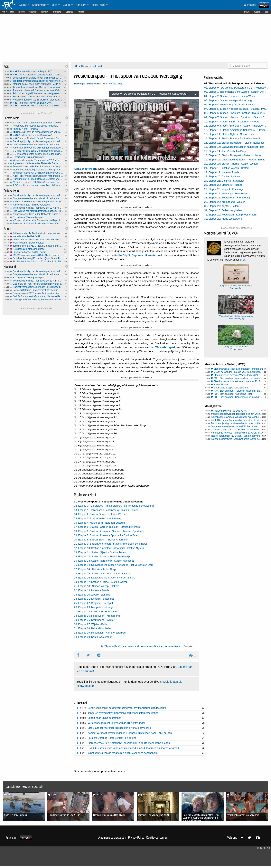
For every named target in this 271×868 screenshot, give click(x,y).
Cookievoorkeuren (157, 837)
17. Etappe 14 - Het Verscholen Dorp (95, 569)
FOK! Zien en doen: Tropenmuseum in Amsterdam (238, 397)
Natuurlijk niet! (221, 385)
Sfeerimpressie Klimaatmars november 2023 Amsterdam (238, 381)
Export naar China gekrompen (37, 157)
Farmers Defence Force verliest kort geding (37, 290)
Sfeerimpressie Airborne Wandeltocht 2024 (236, 375)
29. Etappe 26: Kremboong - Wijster (94, 620)
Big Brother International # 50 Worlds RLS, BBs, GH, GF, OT (37, 262)
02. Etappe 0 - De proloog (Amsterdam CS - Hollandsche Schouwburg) (114, 506)
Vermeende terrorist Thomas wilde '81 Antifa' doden (37, 160)
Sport (56, 5)
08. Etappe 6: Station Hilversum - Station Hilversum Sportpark (109, 531)
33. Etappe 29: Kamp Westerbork (93, 637)
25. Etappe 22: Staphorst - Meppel (93, 603)
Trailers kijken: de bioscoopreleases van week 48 (37, 132)
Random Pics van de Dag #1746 (37, 103)
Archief (81, 12)
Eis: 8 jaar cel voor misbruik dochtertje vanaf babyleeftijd (37, 284)
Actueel (24, 5)
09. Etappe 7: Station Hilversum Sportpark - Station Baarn (107, 535)
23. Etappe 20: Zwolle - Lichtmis (92, 595)
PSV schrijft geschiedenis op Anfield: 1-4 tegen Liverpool (37, 185)
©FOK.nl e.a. (264, 848)
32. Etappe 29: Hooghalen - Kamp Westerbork (100, 633)
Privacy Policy (136, 837)
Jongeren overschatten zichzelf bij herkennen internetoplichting (37, 81)
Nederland (97, 66)
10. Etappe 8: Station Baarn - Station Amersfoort (101, 540)
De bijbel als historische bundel (37, 249)
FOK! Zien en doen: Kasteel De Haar (233, 394)
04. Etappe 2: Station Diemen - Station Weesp (100, 514)
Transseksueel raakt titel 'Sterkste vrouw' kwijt (37, 87)
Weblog (257, 12)
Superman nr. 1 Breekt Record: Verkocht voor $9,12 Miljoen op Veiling (37, 97)
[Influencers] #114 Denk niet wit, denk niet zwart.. (37, 233)
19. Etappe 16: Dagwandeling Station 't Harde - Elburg (105, 578)
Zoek (267, 12)
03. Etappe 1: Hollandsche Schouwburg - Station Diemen (106, 510)
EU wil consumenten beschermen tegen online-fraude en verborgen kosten (37, 154)
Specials (69, 12)
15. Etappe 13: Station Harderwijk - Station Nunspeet (104, 561)
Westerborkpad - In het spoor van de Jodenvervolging (238, 316)
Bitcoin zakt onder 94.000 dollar (37, 252)
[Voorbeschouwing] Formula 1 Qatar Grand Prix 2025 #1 (37, 258)
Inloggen (250, 5)
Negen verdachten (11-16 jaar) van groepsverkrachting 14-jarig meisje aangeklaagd (37, 100)
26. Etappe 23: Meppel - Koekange (94, 607)
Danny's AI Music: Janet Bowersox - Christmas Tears (37, 75)
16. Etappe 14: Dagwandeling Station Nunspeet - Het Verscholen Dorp (114, 565)
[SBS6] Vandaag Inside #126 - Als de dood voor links (37, 255)
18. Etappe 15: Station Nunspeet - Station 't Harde (102, 573)
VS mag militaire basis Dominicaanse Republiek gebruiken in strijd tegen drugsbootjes (37, 151)
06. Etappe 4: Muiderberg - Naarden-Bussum (99, 523)
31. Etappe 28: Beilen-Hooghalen (93, 628)
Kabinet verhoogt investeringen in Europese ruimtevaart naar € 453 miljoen (37, 287)
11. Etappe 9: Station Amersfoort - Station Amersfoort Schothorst (110, 544)
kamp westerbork (130, 646)
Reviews (45, 12)
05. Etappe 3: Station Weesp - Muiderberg (98, 518)
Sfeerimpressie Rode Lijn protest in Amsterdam (238, 369)
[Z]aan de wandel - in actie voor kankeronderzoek (238, 372)
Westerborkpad (165, 347)
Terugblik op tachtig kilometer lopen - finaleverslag (236, 286)
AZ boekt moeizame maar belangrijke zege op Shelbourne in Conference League (37, 123)
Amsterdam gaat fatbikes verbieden (37, 205)
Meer (104, 5)
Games (68, 5)
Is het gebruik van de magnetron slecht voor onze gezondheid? (37, 300)
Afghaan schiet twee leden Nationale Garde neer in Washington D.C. (37, 84)
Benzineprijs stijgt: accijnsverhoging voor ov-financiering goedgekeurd (37, 78)
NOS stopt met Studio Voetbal (37, 243)
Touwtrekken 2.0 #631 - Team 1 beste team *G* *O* (37, 246)
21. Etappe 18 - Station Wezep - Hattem (97, 586)
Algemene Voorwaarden (112, 837)
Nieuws (22, 12)
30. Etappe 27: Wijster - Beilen (91, 624)
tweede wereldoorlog (152, 646)
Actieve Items (8, 12)
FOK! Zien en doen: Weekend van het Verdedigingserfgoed (238, 378)
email (243, 260)
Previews (57, 12)
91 (193, 656)
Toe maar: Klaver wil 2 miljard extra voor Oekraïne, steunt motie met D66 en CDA (37, 90)
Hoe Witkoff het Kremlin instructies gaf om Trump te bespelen (37, 211)
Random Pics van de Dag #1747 (37, 72)
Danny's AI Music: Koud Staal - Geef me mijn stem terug (37, 106)
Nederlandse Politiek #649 (37, 236)
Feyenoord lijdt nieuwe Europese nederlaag (37, 126)
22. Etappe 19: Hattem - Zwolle (92, 590)
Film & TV (82, 5)
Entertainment (41, 5)
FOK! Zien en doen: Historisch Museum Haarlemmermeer (238, 391)
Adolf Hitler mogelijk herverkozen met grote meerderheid (37, 93)
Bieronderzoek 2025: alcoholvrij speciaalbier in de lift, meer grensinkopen (37, 293)
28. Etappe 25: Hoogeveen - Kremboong (97, 616)
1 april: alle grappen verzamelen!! (231, 388)
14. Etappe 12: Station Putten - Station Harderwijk (102, 556)
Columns (33, 12)
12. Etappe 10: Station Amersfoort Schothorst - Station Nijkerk (109, 548)
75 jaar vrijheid (112, 646)
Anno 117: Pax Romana (37, 129)
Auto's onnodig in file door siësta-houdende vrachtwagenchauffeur (37, 240)
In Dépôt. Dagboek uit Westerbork (141, 255)
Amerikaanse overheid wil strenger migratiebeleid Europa (37, 148)
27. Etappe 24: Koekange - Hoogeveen (96, 611)
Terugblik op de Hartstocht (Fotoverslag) (238, 347)
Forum (247, 12)
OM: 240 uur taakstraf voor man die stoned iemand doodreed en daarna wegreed (37, 296)
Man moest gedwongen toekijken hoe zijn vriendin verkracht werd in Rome (37, 170)
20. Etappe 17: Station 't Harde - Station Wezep (101, 582)
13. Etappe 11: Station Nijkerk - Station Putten (100, 552)
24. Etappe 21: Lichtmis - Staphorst (94, 599)
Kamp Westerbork (85, 169)
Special (85, 66)
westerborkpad (172, 646)
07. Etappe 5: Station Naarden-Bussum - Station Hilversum (107, 527)
